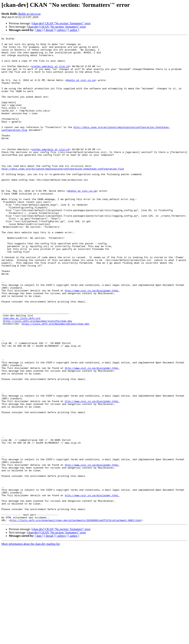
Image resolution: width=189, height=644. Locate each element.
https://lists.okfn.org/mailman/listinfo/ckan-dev (37, 378)
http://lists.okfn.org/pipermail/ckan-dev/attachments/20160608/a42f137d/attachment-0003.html (76, 617)
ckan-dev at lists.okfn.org (22, 375)
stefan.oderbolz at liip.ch (50, 72)
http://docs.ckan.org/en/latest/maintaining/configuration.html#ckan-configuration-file (63, 195)
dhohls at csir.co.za (29, 14)
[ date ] (39, 30)
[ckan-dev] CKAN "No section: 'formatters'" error (61, 23)
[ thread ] (49, 30)
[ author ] (74, 30)
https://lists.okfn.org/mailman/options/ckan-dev (55, 381)
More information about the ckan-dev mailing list (31, 641)
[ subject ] (61, 30)
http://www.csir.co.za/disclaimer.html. (92, 341)
